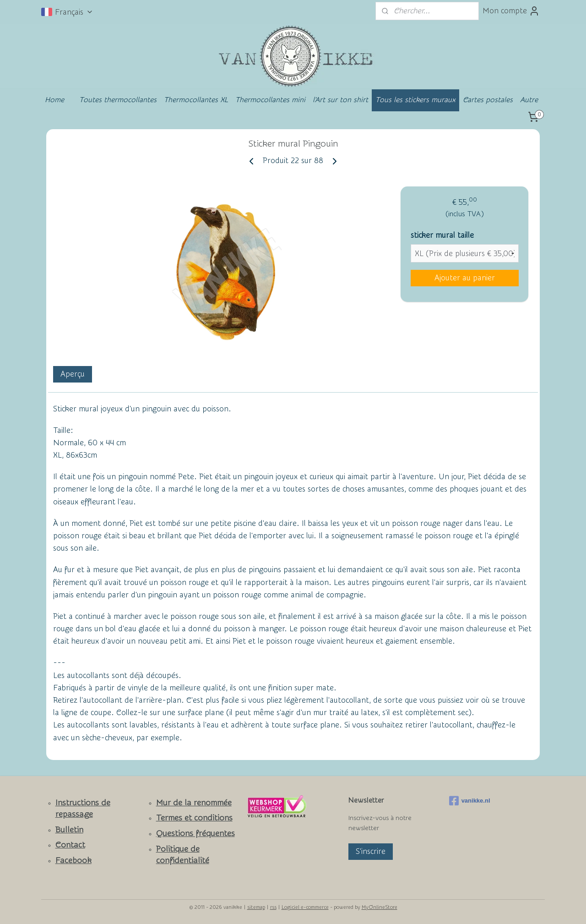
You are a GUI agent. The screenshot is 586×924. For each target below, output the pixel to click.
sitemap (256, 907)
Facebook (73, 861)
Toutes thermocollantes (118, 100)
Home (54, 100)
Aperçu (73, 374)
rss (273, 907)
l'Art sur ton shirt (340, 100)
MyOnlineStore (380, 907)
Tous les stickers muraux (415, 100)
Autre (529, 100)
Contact (70, 845)
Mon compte (511, 11)
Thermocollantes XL (196, 100)
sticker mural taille (442, 235)
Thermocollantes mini (270, 100)
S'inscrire (371, 851)
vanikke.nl (470, 801)
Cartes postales (488, 100)
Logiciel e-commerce (305, 907)
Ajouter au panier (465, 278)
